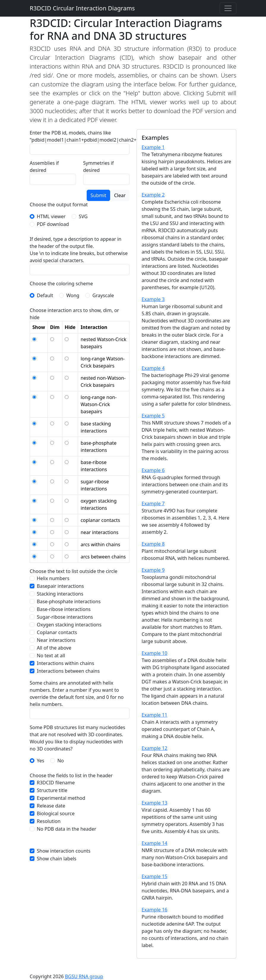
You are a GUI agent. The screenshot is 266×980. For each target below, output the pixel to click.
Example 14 (155, 843)
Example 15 (155, 876)
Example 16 (155, 910)
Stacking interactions (60, 594)
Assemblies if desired (44, 167)
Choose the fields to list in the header (71, 775)
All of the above (54, 648)
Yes (41, 761)
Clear (120, 195)
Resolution (49, 821)
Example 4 (153, 368)
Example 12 (155, 748)
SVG (83, 216)
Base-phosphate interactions (69, 601)
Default (45, 295)
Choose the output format (59, 205)
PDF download (53, 224)
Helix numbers (53, 578)
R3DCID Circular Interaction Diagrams (82, 8)
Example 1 (153, 147)
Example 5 (153, 416)
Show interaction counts (64, 851)
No (61, 761)
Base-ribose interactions (64, 609)
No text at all (51, 656)
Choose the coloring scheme (61, 284)
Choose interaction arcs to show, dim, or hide (74, 314)
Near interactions (56, 640)
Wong (73, 295)
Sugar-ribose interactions (65, 617)
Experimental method (61, 798)
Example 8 (153, 544)
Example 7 (153, 504)
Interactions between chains (68, 671)
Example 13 (155, 803)
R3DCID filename (56, 783)
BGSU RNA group (84, 976)
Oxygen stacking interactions (69, 625)
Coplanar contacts (57, 632)
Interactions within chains (65, 663)
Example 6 (153, 470)
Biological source (56, 813)
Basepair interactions (60, 586)
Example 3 (153, 299)
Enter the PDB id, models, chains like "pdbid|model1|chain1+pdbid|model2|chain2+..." (86, 136)
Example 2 (153, 195)
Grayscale (103, 295)
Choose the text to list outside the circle (73, 571)
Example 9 (153, 570)
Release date (51, 806)
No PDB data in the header (66, 829)
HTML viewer (51, 216)
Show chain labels (57, 859)
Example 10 (155, 653)
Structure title (52, 790)
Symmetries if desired (98, 167)
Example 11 (155, 715)
